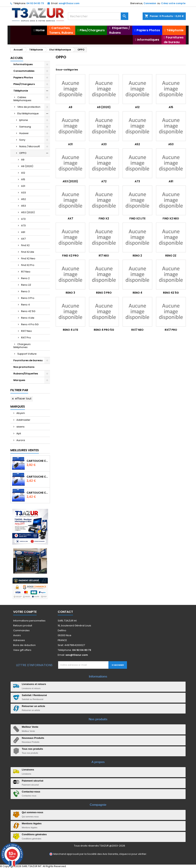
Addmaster (23, 420)
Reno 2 (25, 278)
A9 (23, 160)
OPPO (23, 153)
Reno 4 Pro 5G (30, 324)
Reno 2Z (26, 285)
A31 (23, 186)
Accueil (17, 58)
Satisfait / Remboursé (34, 695)
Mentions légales (32, 823)
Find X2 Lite (28, 252)
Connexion (150, 3)
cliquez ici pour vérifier (133, 854)
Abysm (20, 413)
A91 (23, 232)
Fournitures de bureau (28, 360)
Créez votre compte (173, 3)
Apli (18, 433)
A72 (23, 219)
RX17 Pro (26, 338)
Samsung (25, 127)
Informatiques (23, 64)
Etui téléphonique (28, 113)
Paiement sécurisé (33, 781)
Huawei (24, 133)
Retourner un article (34, 706)
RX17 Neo (27, 331)
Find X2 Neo (28, 258)
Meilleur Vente (30, 727)
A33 (23, 193)
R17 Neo (26, 272)
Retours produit (23, 626)
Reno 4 (25, 305)
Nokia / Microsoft (30, 146)
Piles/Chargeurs (24, 84)
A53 (23, 206)
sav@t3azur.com (69, 3)
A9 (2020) (27, 166)
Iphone (24, 120)
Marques (19, 380)
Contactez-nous (31, 792)
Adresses (19, 640)
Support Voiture (27, 354)
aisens (20, 427)
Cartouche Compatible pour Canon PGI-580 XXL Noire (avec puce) (37, 461)
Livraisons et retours (34, 684)
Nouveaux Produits (33, 738)
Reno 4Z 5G (28, 311)
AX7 (23, 239)
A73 (23, 226)
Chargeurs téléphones (22, 346)
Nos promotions (24, 367)
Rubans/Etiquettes (26, 374)
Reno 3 (25, 291)
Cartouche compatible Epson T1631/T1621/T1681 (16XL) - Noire (37, 477)
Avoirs (17, 635)
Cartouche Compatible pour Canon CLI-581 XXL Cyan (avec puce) (37, 493)
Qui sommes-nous (33, 812)
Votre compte (25, 612)
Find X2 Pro (28, 265)
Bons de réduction (24, 645)
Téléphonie (21, 91)
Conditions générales (34, 834)
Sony (22, 140)
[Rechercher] (98, 16)
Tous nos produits (32, 749)
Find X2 (25, 245)
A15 (23, 179)
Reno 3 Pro (28, 298)
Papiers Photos (23, 77)
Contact (65, 612)
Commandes (21, 630)
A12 (23, 173)
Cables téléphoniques (22, 99)
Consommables (24, 71)
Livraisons (28, 770)
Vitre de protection (29, 107)
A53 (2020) (28, 212)
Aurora (20, 440)
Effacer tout (21, 399)
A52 (23, 199)
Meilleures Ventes (25, 450)
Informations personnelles (29, 621)
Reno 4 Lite (28, 318)
